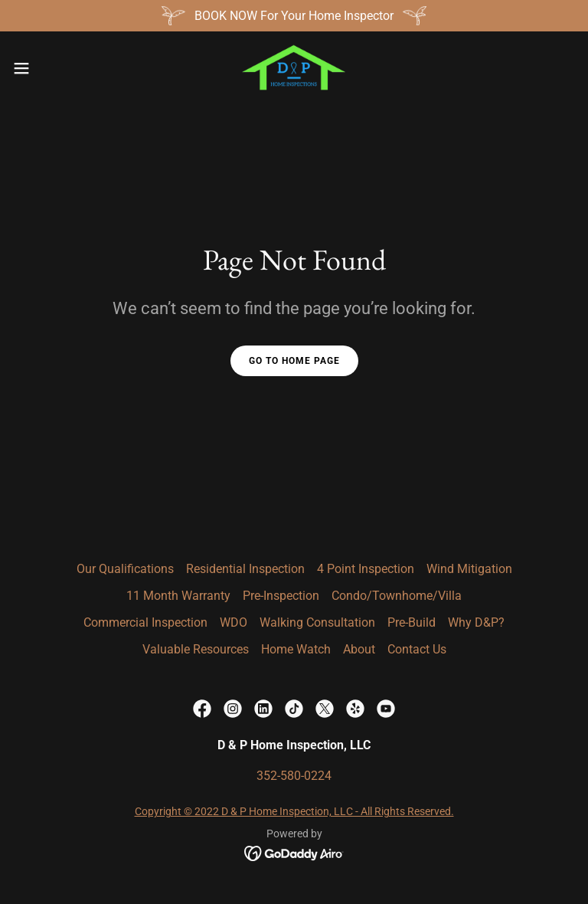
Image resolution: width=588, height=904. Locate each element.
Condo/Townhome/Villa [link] (397, 596)
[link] (294, 68)
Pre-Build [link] (412, 622)
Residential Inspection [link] (245, 569)
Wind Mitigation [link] (469, 569)
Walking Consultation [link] (317, 622)
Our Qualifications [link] (125, 569)
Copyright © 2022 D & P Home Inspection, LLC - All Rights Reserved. (294, 811)
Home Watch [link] (296, 649)
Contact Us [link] (417, 649)
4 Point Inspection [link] (366, 569)
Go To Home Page (294, 361)
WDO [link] (234, 622)
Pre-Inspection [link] (281, 596)
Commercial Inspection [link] (145, 622)
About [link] (359, 649)
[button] (49, 68)
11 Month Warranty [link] (178, 596)
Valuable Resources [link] (196, 649)
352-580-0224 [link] (294, 776)
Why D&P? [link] (476, 622)
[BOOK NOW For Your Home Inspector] (294, 16)
